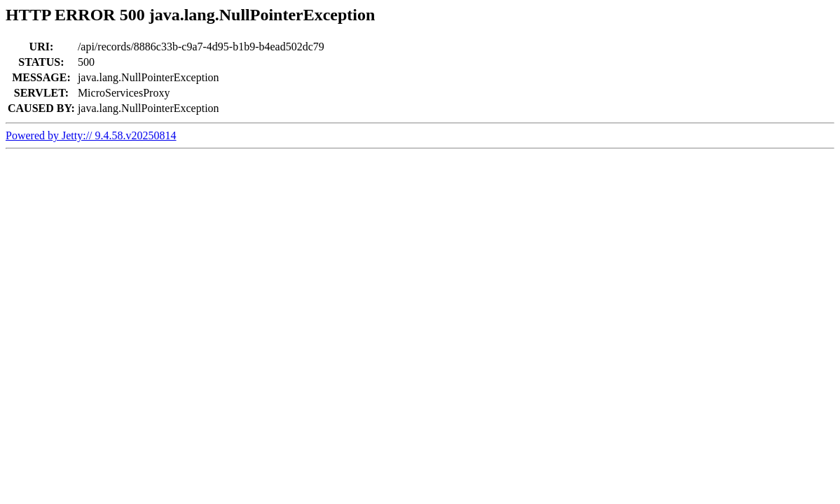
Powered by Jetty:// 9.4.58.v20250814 (91, 135)
